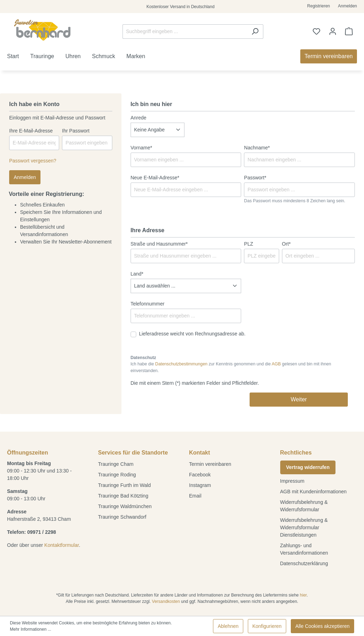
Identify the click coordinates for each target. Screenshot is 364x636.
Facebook (200, 475)
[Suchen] (255, 32)
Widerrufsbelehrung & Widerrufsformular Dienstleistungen (304, 527)
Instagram (200, 485)
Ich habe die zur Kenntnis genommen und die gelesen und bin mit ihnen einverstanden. (231, 367)
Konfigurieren (267, 626)
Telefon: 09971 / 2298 (32, 532)
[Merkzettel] (316, 31)
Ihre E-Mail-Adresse (31, 131)
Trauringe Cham (116, 464)
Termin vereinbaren (210, 464)
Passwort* (255, 178)
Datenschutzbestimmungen (181, 364)
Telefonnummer (148, 304)
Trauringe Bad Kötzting (123, 496)
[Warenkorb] (349, 31)
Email (195, 496)
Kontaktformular (62, 545)
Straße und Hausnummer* (159, 244)
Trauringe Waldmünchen (125, 506)
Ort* (286, 244)
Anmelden (347, 6)
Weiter (299, 399)
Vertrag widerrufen (308, 467)
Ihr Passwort (76, 131)
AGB (276, 364)
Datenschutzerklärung (304, 563)
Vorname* (141, 148)
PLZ (249, 244)
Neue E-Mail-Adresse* (155, 178)
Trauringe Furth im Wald (125, 485)
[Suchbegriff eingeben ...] (185, 32)
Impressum (292, 481)
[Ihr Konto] (333, 31)
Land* (137, 274)
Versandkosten (166, 601)
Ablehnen (228, 626)
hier (303, 595)
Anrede (139, 118)
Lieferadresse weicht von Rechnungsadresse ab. (192, 334)
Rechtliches (296, 453)
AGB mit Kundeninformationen (313, 492)
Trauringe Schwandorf (122, 517)
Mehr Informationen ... (30, 629)
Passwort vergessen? (33, 161)
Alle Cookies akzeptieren (322, 626)
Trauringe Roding (117, 475)
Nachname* (257, 148)
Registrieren (319, 6)
